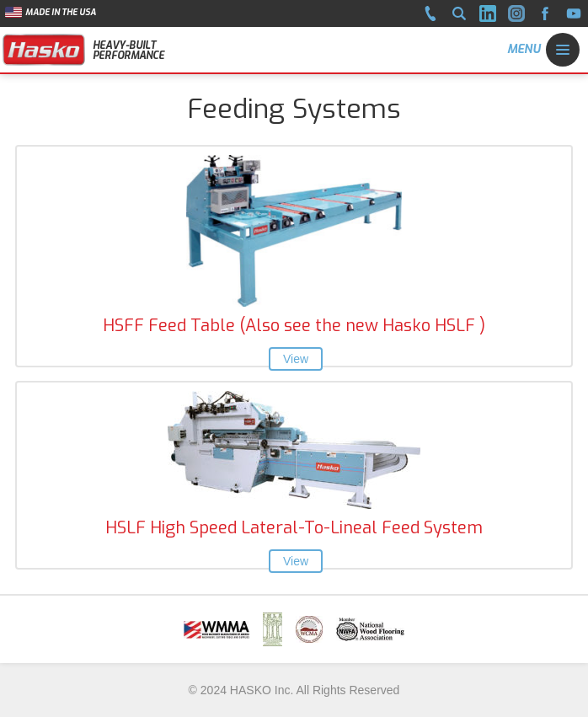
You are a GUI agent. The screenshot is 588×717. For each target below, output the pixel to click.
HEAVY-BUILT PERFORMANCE (128, 51)
